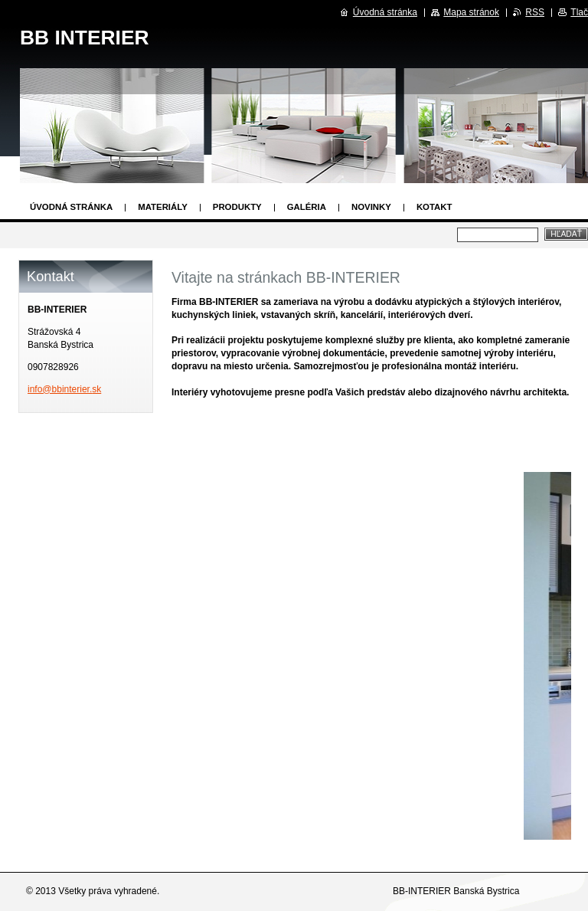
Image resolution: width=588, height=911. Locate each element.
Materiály (163, 207)
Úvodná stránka (71, 207)
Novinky (371, 207)
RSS (535, 12)
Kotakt (434, 207)
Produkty (237, 207)
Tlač (579, 12)
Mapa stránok (471, 12)
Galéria (307, 207)
